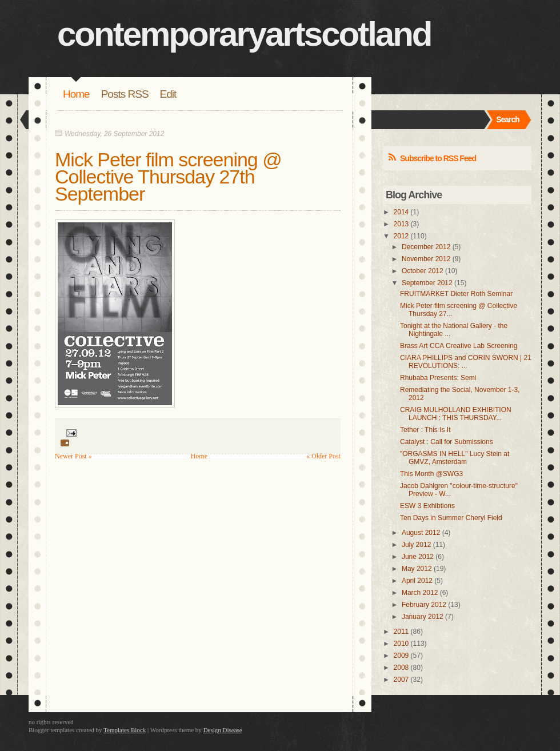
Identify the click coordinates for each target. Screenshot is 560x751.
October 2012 (423, 271)
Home (76, 94)
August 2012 (421, 533)
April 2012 (417, 581)
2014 (401, 212)
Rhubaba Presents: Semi (438, 378)
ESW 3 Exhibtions (427, 506)
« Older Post (323, 456)
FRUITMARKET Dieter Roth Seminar (456, 294)
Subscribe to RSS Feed (438, 158)
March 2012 (420, 593)
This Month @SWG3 (431, 474)
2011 (401, 632)
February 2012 (424, 605)
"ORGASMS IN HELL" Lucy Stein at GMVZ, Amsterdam (455, 458)
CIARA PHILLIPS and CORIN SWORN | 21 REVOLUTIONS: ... (466, 362)
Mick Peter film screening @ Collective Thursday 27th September (168, 177)
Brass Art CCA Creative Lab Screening (459, 346)
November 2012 (426, 259)
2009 (401, 656)
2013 (401, 224)
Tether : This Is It (425, 430)
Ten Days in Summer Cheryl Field (451, 518)
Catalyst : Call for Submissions (447, 442)
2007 (401, 680)
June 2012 (418, 557)
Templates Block (125, 730)
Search (508, 119)
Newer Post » (73, 456)
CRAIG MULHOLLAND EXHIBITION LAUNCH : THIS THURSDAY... (456, 414)
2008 (401, 668)
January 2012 (423, 617)
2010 (401, 644)
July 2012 (416, 545)
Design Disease (223, 730)
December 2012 (426, 247)
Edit (168, 94)
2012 (401, 236)
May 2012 (417, 569)
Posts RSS (125, 94)
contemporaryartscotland (244, 34)
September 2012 (427, 283)
